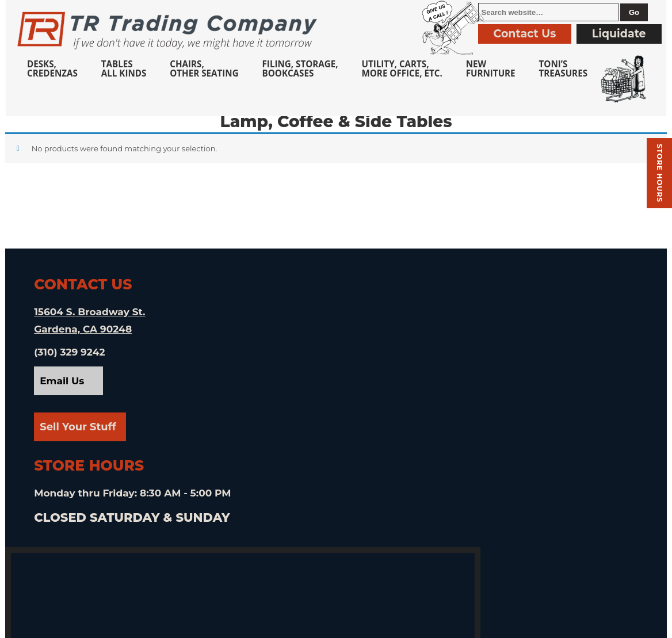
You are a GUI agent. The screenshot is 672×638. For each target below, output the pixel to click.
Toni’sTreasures (563, 68)
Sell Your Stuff (79, 434)
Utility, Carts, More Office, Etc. (402, 68)
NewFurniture (491, 68)
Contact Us (525, 34)
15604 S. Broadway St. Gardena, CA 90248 (90, 328)
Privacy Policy (454, 625)
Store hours (660, 173)
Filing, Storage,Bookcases (300, 68)
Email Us (62, 388)
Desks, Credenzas (52, 68)
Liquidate (619, 34)
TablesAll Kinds (124, 68)
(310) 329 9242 (70, 360)
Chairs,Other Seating (204, 68)
